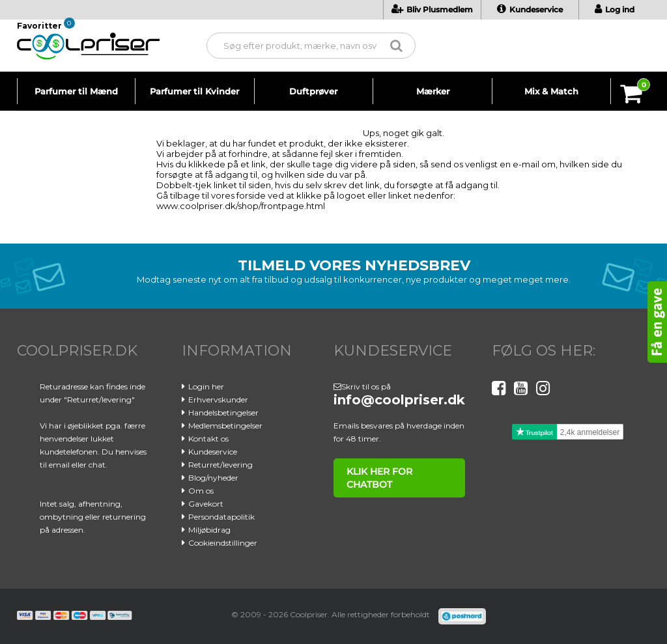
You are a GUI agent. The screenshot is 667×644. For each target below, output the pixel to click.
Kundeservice (530, 9)
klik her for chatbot (377, 478)
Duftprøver (313, 91)
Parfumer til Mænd (76, 91)
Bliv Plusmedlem (432, 9)
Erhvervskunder (218, 399)
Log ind (615, 9)
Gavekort (206, 504)
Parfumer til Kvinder (194, 91)
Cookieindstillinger (223, 543)
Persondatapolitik (221, 517)
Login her (206, 386)
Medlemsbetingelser (225, 426)
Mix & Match (551, 91)
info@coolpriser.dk (399, 400)
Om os (201, 491)
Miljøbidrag (209, 530)
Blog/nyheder (213, 478)
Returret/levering (220, 465)
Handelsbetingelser (223, 413)
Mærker (433, 91)
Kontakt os (208, 439)
